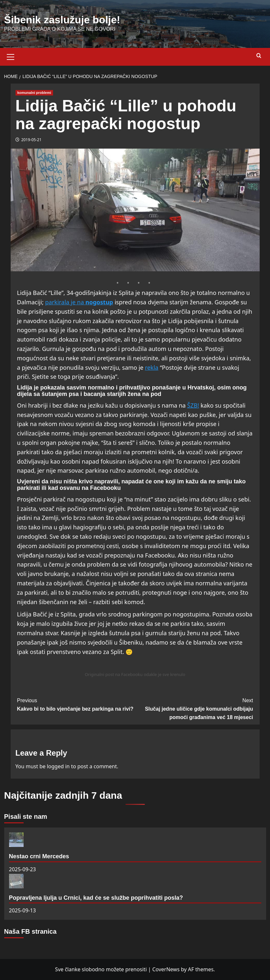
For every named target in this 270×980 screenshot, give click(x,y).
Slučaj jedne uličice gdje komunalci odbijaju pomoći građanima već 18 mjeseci (194, 708)
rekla (152, 367)
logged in (58, 766)
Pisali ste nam (26, 817)
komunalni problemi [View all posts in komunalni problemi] (34, 93)
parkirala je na (65, 302)
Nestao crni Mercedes (39, 856)
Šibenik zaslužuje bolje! (62, 20)
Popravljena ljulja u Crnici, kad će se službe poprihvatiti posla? (96, 898)
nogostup (99, 302)
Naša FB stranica (30, 931)
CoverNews (166, 969)
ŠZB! (193, 405)
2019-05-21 (32, 140)
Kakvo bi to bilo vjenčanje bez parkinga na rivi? (76, 704)
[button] (11, 56)
